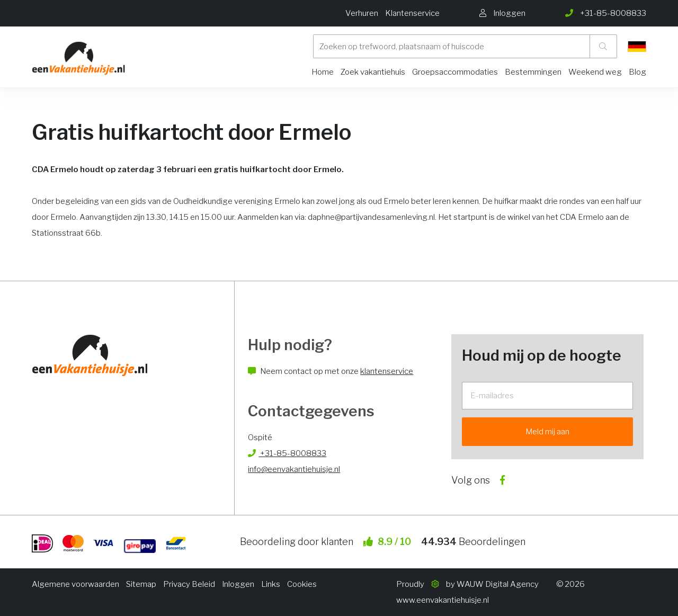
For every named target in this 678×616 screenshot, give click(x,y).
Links (271, 584)
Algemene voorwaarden (75, 584)
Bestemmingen (533, 72)
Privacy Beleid (189, 584)
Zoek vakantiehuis (373, 72)
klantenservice (387, 371)
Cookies (302, 584)
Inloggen (238, 584)
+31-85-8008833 (287, 453)
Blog (637, 72)
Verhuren (362, 13)
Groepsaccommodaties (455, 72)
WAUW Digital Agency (498, 584)
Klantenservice (412, 13)
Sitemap (141, 584)
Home (323, 72)
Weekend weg (595, 72)
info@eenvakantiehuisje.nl (294, 469)
